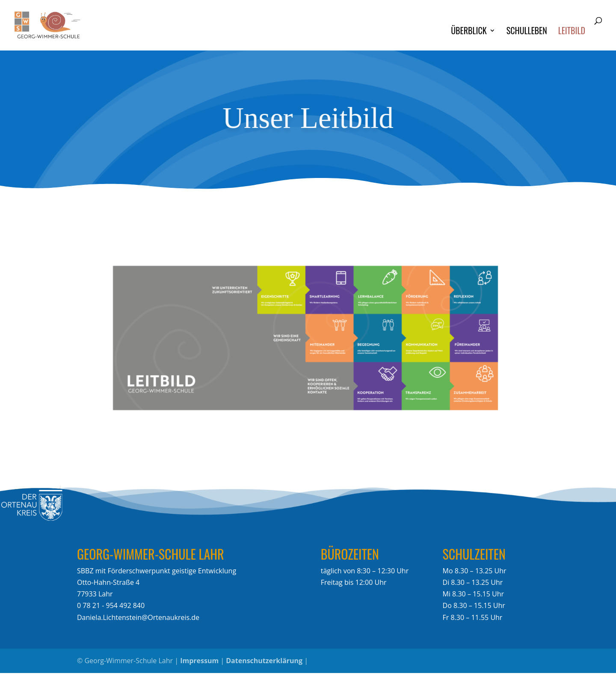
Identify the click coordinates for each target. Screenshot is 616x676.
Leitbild (572, 32)
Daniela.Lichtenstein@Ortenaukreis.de (138, 617)
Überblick (469, 32)
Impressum (199, 661)
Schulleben (527, 32)
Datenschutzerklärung (264, 661)
